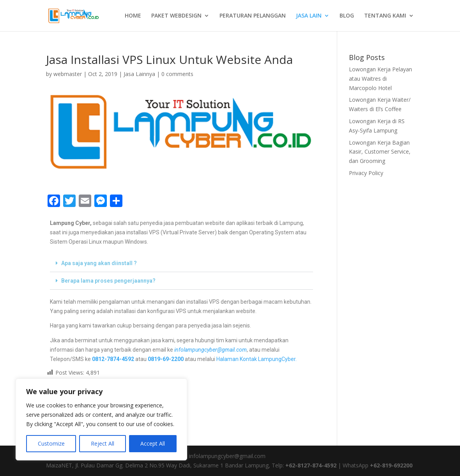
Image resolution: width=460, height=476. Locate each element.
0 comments (177, 74)
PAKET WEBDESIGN (176, 16)
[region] (101, 419)
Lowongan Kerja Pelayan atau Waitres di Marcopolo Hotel (380, 79)
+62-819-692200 (391, 465)
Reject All (103, 443)
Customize (51, 443)
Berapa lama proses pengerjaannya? (108, 281)
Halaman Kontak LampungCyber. (257, 359)
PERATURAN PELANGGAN (253, 16)
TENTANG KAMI (385, 16)
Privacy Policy (366, 173)
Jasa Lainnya (139, 74)
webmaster (68, 74)
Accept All (153, 443)
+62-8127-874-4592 (311, 465)
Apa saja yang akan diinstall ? (99, 263)
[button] (181, 263)
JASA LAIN (309, 16)
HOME (133, 16)
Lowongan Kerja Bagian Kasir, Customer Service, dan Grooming (380, 152)
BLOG (347, 16)
